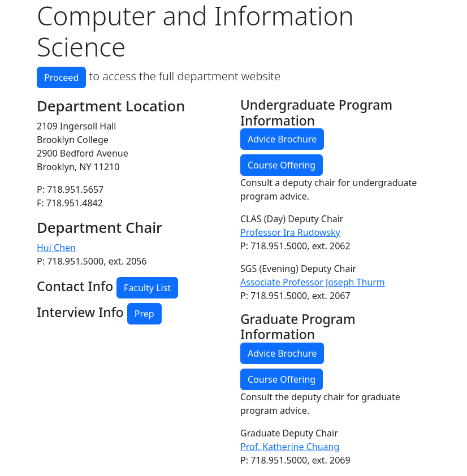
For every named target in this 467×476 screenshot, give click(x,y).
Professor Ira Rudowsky (290, 232)
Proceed (61, 77)
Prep (144, 314)
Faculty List (147, 288)
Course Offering (282, 165)
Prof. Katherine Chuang (290, 447)
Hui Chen (56, 248)
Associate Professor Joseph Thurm (313, 282)
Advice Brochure (282, 139)
